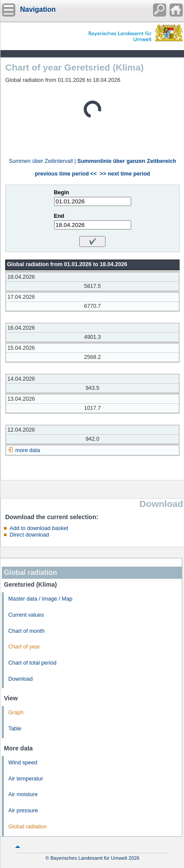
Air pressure (23, 811)
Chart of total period (32, 663)
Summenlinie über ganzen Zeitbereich (127, 161)
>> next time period (125, 174)
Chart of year (24, 647)
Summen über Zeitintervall (41, 161)
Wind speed (23, 763)
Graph (16, 713)
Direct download (29, 535)
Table (15, 729)
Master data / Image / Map (40, 599)
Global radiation (27, 827)
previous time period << (66, 174)
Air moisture (23, 794)
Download (20, 679)
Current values (26, 615)
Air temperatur (26, 779)
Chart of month (26, 631)
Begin (62, 193)
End (59, 216)
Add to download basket (39, 528)
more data (28, 450)
